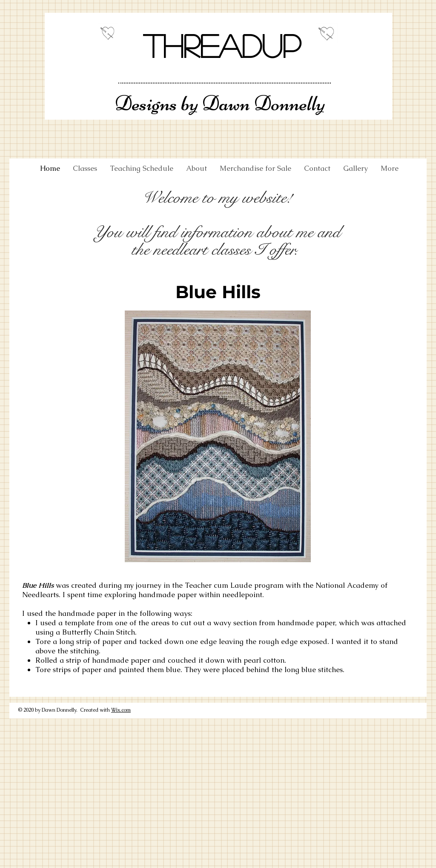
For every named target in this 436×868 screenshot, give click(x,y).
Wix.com (121, 710)
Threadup (222, 45)
